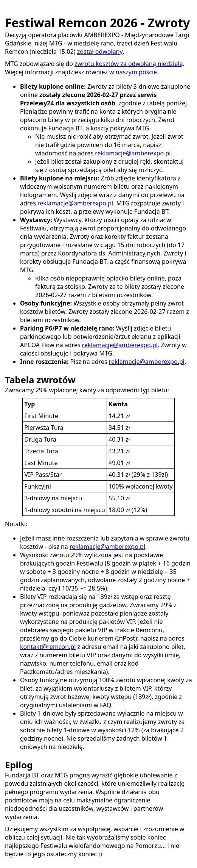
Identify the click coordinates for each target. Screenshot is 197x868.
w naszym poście (133, 72)
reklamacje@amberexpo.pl (133, 153)
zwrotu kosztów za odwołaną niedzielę (129, 64)
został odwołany (100, 52)
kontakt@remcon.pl (48, 647)
